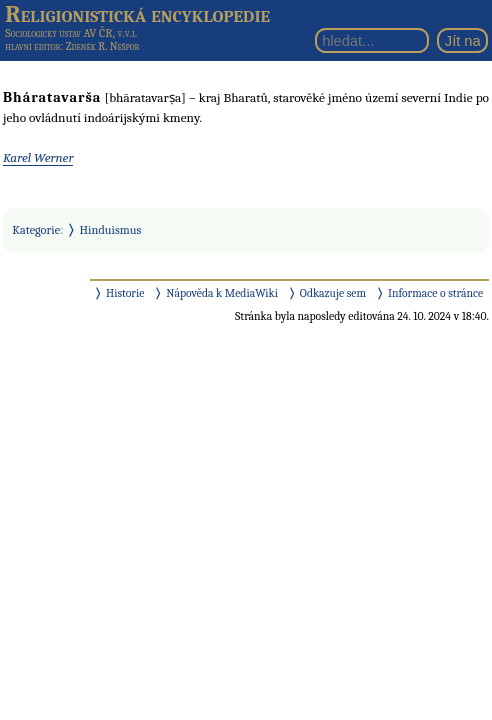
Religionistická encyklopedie (137, 14)
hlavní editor (32, 46)
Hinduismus (111, 230)
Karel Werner (38, 157)
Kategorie (36, 230)
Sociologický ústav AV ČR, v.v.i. (71, 33)
